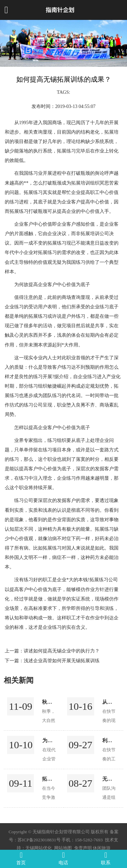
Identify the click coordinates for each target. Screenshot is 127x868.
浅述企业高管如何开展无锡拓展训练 (62, 661)
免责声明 (83, 848)
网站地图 (63, 848)
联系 (106, 858)
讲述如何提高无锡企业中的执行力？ (62, 651)
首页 (21, 858)
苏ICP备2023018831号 (39, 840)
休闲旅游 (102, 848)
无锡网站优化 (39, 848)
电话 (63, 858)
